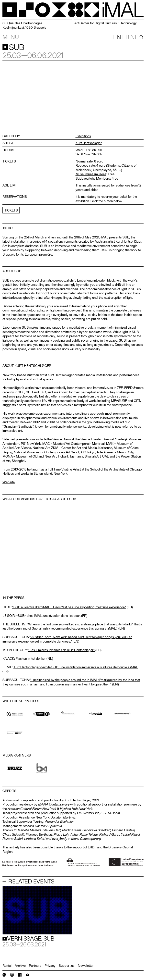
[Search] (141, 37)
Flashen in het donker (31, 658)
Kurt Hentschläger (89, 143)
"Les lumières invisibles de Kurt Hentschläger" (62, 650)
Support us (67, 966)
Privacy (50, 966)
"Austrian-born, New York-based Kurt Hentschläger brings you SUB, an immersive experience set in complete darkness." (67, 639)
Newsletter (86, 966)
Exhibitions (83, 136)
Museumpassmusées (91, 174)
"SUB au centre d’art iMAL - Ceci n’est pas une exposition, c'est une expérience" (69, 607)
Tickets (11, 210)
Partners (35, 966)
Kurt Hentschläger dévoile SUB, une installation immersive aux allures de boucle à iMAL (76, 667)
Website (9, 482)
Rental (7, 966)
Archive (20, 966)
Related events (31, 881)
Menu (11, 37)
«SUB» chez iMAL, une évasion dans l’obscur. (48, 616)
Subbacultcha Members (93, 178)
